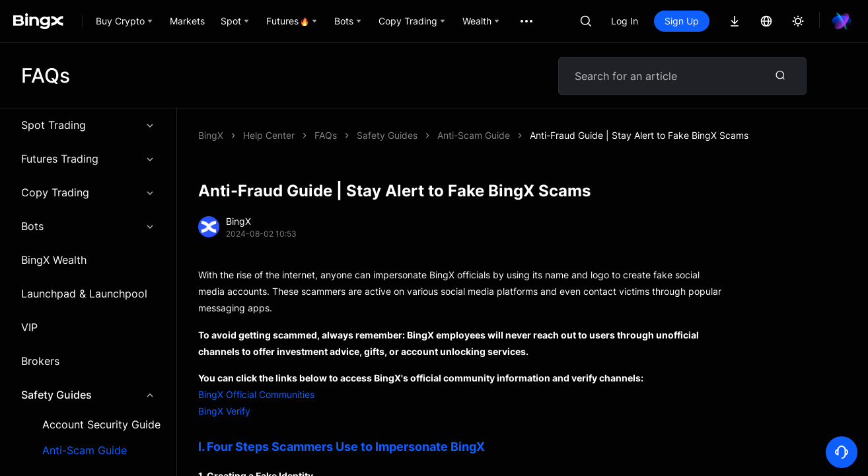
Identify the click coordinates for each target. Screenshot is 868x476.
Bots (88, 226)
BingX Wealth (54, 260)
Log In (625, 21)
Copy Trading (88, 192)
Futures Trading (88, 159)
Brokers (40, 361)
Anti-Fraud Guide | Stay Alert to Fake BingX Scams (639, 135)
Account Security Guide (101, 425)
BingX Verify (224, 411)
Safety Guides (88, 395)
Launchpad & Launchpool (84, 294)
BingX (211, 135)
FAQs (326, 135)
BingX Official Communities (256, 394)
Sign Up (682, 21)
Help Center (269, 135)
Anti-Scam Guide (85, 451)
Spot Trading (88, 125)
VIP (29, 327)
